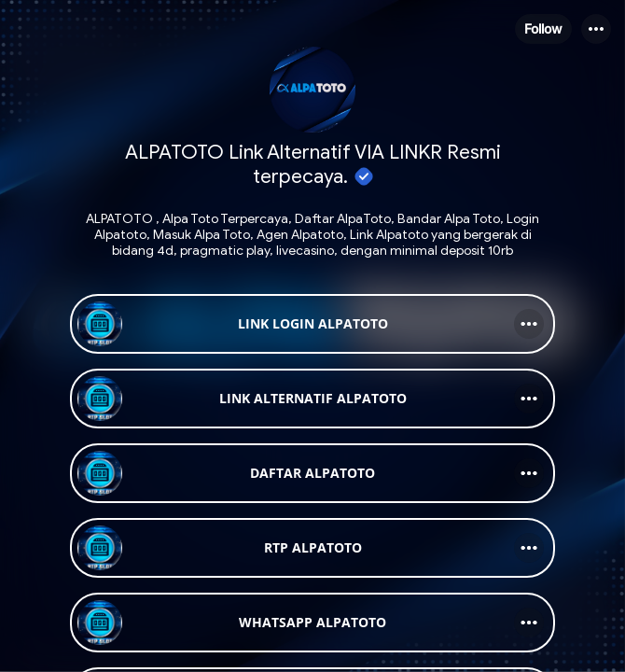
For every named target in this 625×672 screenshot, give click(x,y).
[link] (312, 324)
